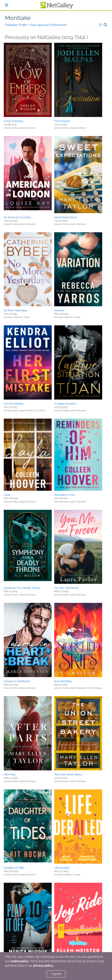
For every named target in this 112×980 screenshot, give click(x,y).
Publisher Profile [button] (17, 25)
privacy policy (43, 966)
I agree (56, 974)
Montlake (18, 18)
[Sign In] (6, 5)
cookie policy (19, 961)
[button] (101, 25)
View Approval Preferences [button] (48, 25)
